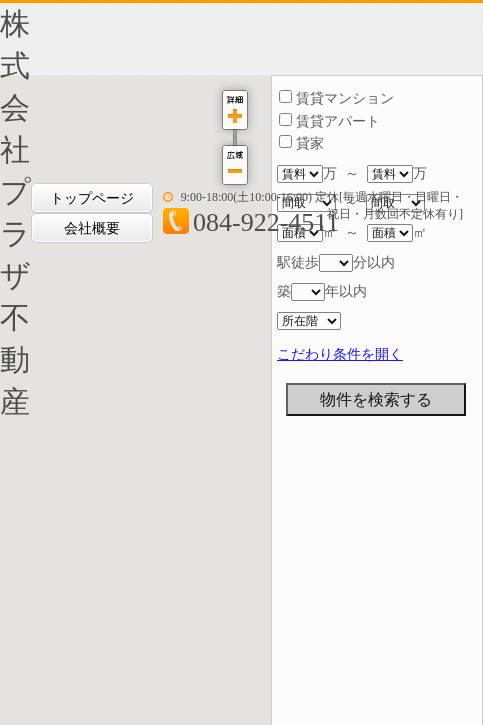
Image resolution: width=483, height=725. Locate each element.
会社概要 (92, 228)
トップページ (92, 198)
